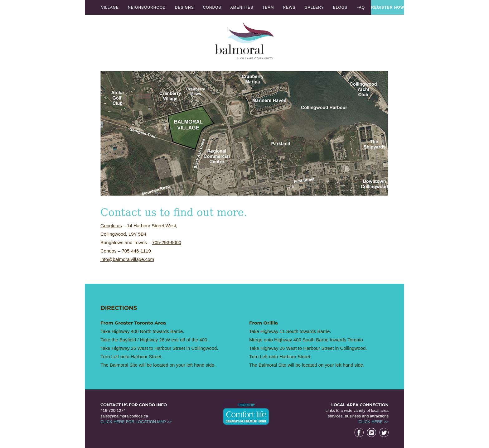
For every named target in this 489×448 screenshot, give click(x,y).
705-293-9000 (167, 242)
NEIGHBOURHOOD (147, 7)
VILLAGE (110, 7)
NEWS (289, 7)
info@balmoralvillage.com (127, 259)
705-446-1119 (136, 251)
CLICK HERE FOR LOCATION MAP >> (136, 422)
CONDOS (212, 7)
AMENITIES (242, 7)
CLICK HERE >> (373, 422)
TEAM (268, 7)
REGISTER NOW (388, 7)
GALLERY (314, 7)
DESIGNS (184, 7)
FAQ (361, 7)
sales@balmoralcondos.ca (124, 416)
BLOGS (340, 7)
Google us (111, 226)
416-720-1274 (113, 410)
